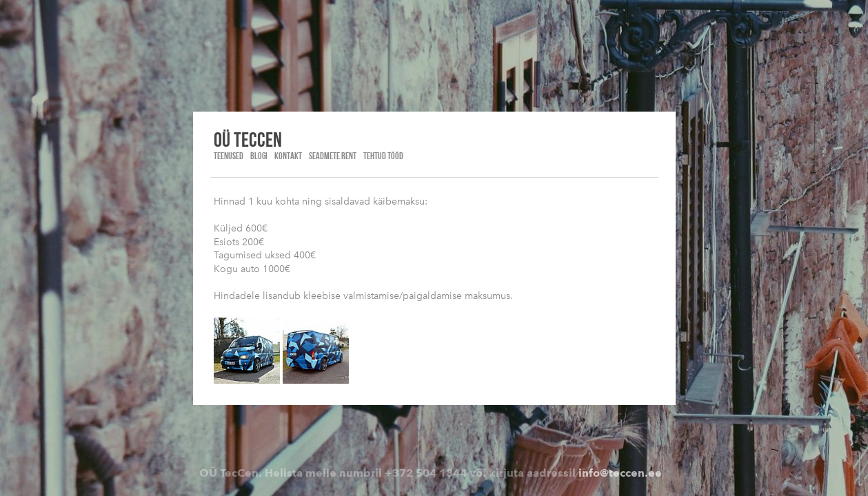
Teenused (229, 156)
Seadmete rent (333, 156)
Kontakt (288, 156)
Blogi (259, 156)
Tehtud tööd (383, 156)
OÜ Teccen (248, 139)
